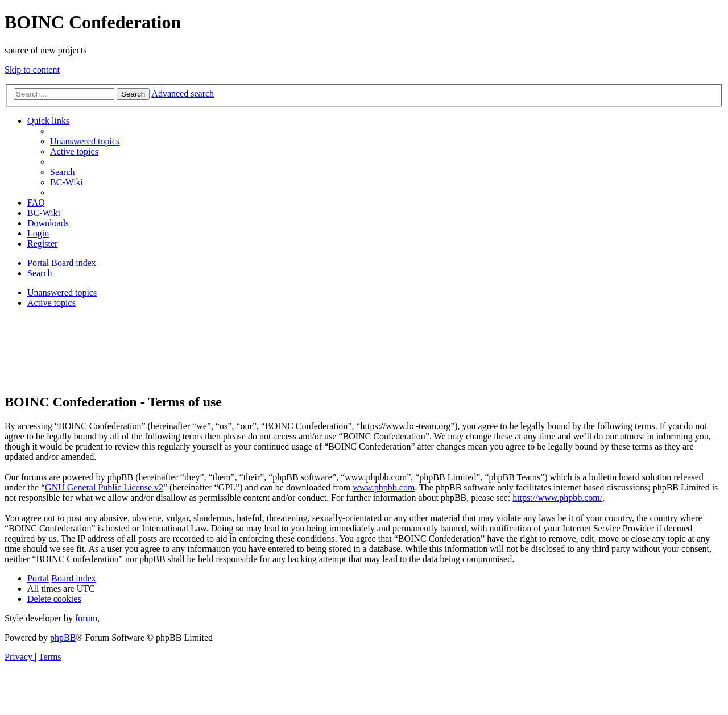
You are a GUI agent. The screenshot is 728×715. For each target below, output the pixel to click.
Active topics (51, 303)
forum (86, 618)
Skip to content (32, 70)
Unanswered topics (62, 292)
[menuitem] (85, 141)
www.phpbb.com (384, 487)
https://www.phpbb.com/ (557, 498)
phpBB (63, 637)
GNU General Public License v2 (104, 487)
